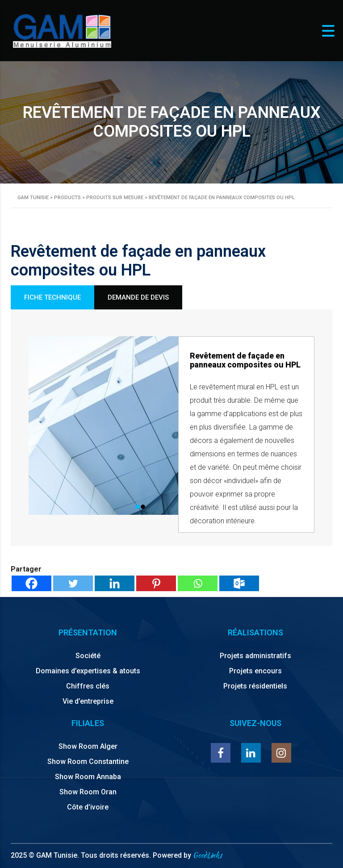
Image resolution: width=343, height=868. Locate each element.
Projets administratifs (255, 656)
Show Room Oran (88, 792)
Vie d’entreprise (88, 701)
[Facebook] (31, 583)
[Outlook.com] (239, 583)
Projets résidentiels (255, 686)
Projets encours (255, 671)
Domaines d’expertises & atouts (88, 671)
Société (88, 656)
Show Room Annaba (88, 777)
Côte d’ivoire (88, 807)
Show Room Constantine (88, 762)
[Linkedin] (115, 583)
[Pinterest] (156, 583)
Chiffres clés (88, 686)
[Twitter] (73, 583)
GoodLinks (207, 855)
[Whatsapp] (198, 583)
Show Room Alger (88, 746)
